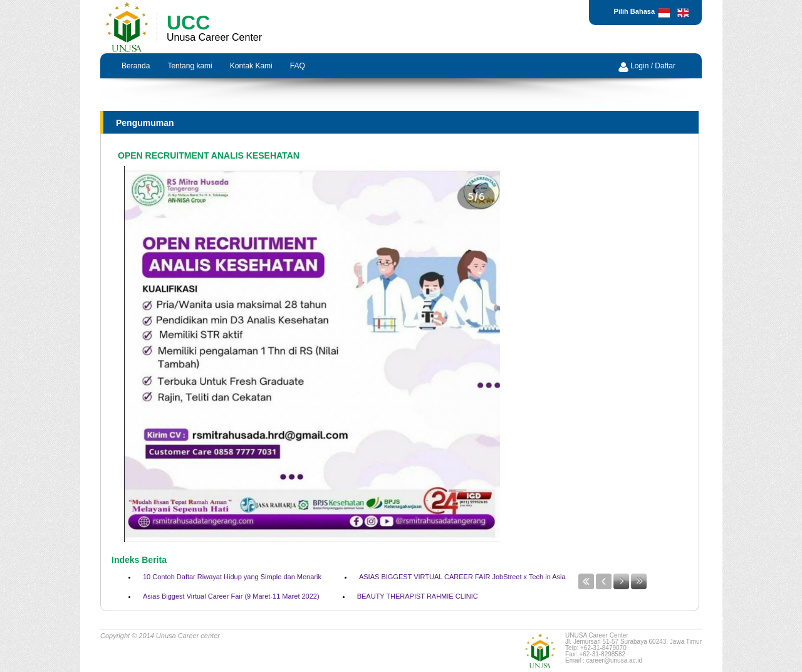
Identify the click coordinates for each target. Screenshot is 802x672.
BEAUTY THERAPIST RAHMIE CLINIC (418, 596)
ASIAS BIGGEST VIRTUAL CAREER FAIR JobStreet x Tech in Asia (462, 577)
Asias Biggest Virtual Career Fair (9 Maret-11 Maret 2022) (231, 596)
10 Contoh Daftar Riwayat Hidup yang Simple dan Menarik (232, 577)
